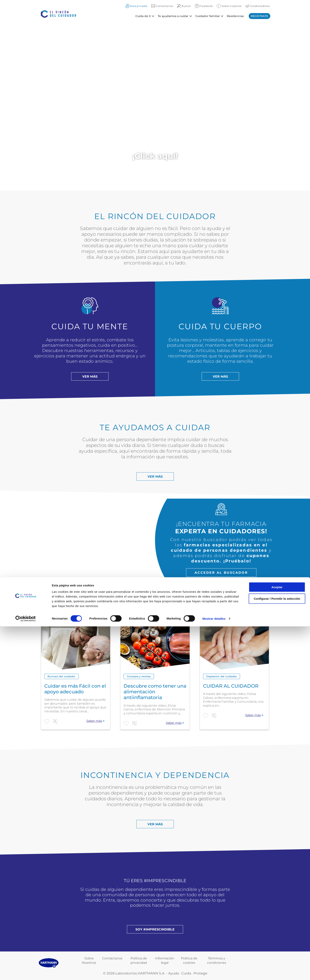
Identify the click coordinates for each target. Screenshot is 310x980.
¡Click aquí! (155, 156)
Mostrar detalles (214, 972)
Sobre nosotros (229, 6)
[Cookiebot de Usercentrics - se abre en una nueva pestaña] (26, 972)
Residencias (235, 16)
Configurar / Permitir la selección (277, 952)
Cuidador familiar (208, 16)
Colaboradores (258, 6)
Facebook (204, 6)
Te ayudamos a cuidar (173, 16)
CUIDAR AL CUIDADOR (231, 686)
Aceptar (277, 940)
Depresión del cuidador (221, 676)
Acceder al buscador (221, 573)
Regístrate (259, 16)
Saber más (94, 721)
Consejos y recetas (139, 676)
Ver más (90, 376)
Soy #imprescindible (155, 929)
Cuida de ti (143, 16)
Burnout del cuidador (61, 676)
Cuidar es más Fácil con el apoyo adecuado (75, 689)
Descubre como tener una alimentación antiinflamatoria (155, 692)
